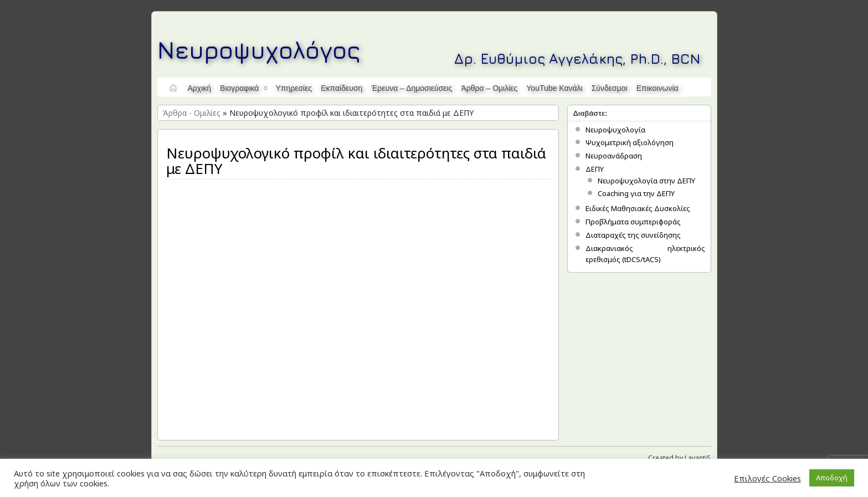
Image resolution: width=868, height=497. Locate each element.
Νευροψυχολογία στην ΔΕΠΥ (646, 181)
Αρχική (200, 88)
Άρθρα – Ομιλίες (489, 88)
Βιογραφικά (244, 90)
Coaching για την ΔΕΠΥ (636, 193)
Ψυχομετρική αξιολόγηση (630, 142)
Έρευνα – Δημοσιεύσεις (412, 88)
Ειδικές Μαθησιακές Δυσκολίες (638, 208)
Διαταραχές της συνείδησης (633, 235)
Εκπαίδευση (341, 88)
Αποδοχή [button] (832, 478)
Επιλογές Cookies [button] (767, 478)
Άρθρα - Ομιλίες (191, 113)
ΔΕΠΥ (595, 169)
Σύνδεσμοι (610, 88)
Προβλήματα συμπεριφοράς (633, 222)
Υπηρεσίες (294, 88)
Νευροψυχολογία (615, 130)
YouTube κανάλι (554, 88)
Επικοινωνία (658, 88)
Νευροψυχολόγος (259, 50)
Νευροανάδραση (614, 156)
